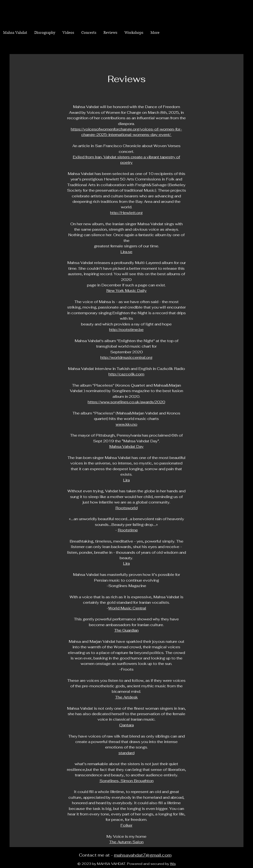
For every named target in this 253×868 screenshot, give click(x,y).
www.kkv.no (127, 424)
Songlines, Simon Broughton (127, 781)
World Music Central (127, 608)
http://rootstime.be (126, 330)
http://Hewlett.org (126, 213)
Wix (173, 864)
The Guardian (126, 630)
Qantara (127, 725)
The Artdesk (127, 697)
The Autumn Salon (126, 842)
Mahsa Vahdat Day (126, 446)
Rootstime (128, 530)
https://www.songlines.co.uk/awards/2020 (127, 402)
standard (127, 753)
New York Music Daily (127, 291)
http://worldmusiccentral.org (126, 357)
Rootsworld (127, 508)
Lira (126, 480)
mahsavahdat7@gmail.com (143, 855)
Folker (126, 825)
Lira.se (126, 252)
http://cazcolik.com (126, 374)
